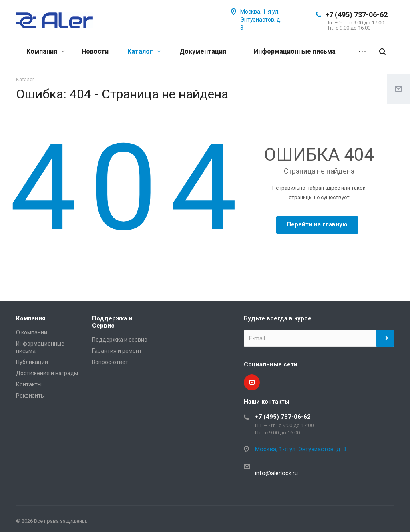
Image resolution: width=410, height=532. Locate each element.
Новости (95, 51)
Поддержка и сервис (120, 340)
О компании (32, 332)
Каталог (144, 51)
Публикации (32, 362)
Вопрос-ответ (110, 362)
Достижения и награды (47, 373)
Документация (203, 51)
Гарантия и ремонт (117, 351)
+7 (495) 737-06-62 (356, 15)
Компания (46, 51)
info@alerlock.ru (276, 473)
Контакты (29, 384)
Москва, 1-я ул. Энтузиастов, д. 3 (261, 20)
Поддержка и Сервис (112, 322)
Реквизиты (30, 396)
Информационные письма (295, 51)
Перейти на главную (317, 224)
